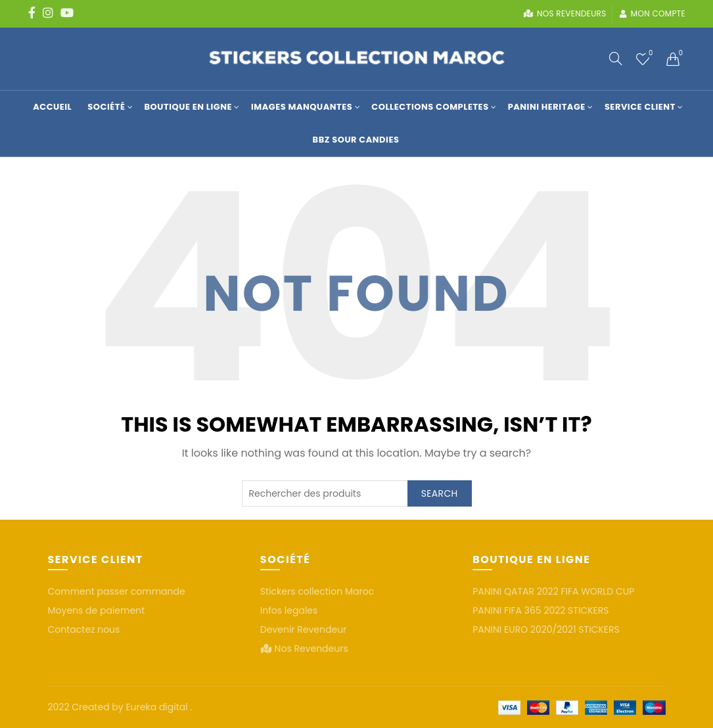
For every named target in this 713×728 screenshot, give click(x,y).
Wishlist (650, 54)
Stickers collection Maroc (317, 591)
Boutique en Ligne (188, 107)
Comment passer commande (117, 591)
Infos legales (289, 610)
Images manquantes (302, 107)
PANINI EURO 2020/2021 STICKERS (546, 629)
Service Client (640, 107)
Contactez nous (84, 629)
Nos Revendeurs (311, 648)
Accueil (52, 107)
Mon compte (652, 13)
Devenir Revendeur (304, 629)
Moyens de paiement (97, 610)
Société (106, 107)
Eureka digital (158, 707)
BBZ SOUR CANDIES (356, 140)
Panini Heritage (547, 107)
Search (440, 493)
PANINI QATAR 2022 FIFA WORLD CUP (553, 591)
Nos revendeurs (565, 13)
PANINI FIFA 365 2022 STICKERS (540, 610)
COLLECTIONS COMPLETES (430, 107)
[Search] (616, 58)
